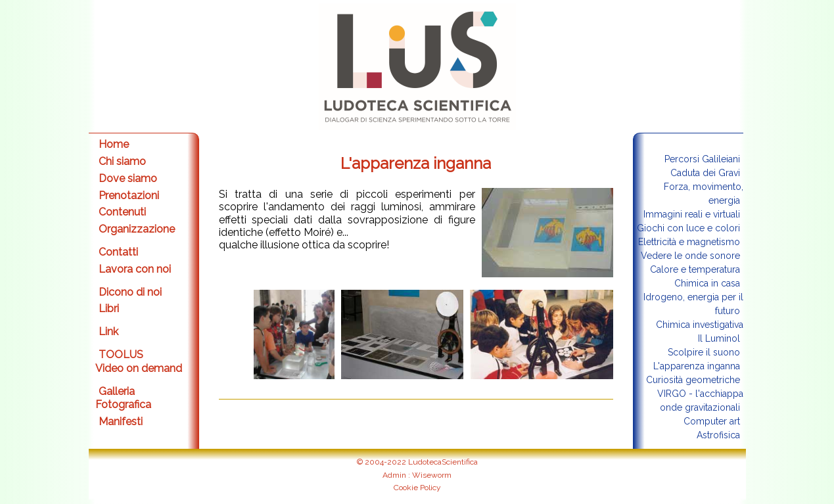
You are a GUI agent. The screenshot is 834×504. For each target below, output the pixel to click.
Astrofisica (718, 435)
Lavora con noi (135, 269)
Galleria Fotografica (123, 398)
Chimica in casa (707, 283)
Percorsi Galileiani (702, 159)
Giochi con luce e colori (688, 228)
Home (114, 144)
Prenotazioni (129, 195)
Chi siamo (122, 161)
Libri (109, 309)
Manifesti (121, 422)
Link (108, 332)
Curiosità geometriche (693, 380)
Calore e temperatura (695, 269)
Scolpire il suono (704, 352)
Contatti (118, 252)
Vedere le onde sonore (690, 256)
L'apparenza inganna (697, 366)
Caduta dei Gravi (705, 173)
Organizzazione (137, 229)
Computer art (712, 421)
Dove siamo (128, 178)
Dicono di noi (130, 292)
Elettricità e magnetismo (689, 242)
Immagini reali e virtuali (692, 214)
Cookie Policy (417, 488)
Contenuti (122, 212)
